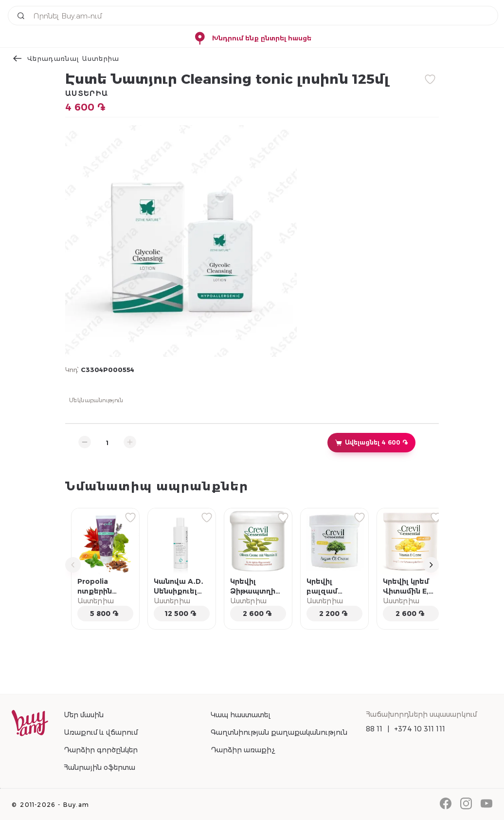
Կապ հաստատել (241, 715)
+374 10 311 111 (420, 729)
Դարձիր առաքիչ (243, 750)
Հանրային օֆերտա (99, 767)
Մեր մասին (84, 715)
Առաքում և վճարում (101, 732)
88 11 (374, 729)
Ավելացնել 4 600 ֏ (371, 443)
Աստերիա (87, 93)
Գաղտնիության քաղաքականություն (279, 732)
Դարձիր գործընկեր (101, 750)
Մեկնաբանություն (96, 400)
